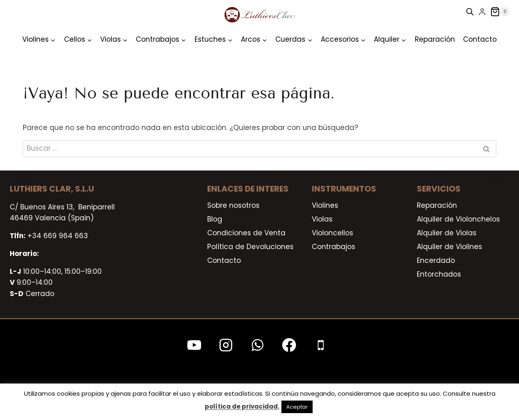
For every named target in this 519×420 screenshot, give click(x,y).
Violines (325, 205)
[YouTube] (194, 345)
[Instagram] (226, 345)
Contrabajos (333, 247)
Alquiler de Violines (449, 247)
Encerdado (436, 260)
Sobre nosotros (233, 205)
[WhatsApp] (257, 345)
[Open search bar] (470, 12)
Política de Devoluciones (250, 247)
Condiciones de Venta (246, 233)
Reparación (435, 39)
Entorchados (439, 274)
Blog (215, 219)
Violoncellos (332, 233)
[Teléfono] (321, 345)
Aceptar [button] (297, 407)
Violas (322, 219)
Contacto (480, 39)
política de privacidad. (242, 406)
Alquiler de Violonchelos (458, 219)
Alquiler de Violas (447, 233)
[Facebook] (289, 345)
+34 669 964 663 (58, 236)
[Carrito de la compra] (500, 12)
